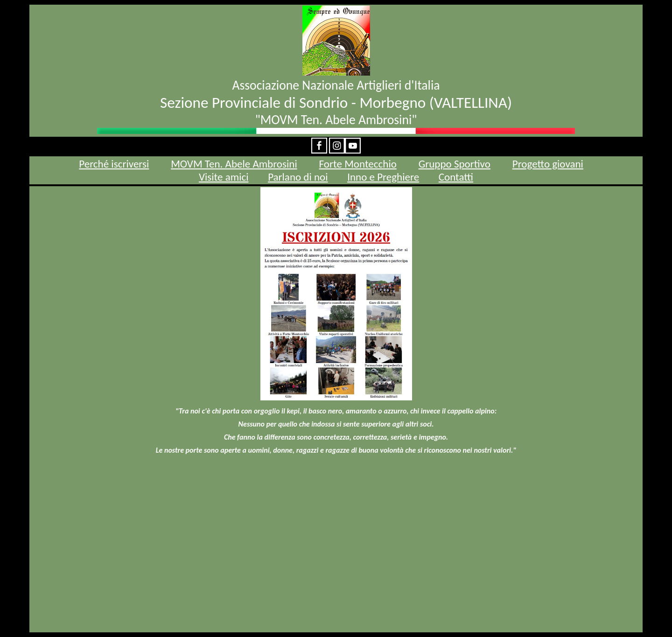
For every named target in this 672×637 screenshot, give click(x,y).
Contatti (456, 177)
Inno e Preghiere (383, 177)
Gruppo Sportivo (455, 164)
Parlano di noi (298, 177)
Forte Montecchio (358, 164)
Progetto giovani (548, 164)
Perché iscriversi (114, 164)
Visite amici (224, 177)
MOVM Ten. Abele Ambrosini (234, 164)
